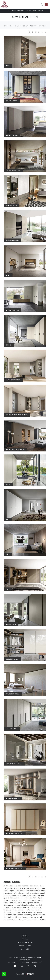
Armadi (29, 11)
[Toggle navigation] (46, 4)
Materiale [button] (12, 26)
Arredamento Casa (18, 11)
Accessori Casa (25, 946)
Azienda (25, 935)
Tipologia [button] (25, 26)
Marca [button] (5, 26)
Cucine (25, 939)
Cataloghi (25, 949)
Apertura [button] (33, 26)
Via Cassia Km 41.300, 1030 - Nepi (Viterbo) (25, 962)
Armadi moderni (38, 11)
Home (8, 11)
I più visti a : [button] (43, 26)
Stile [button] (19, 26)
